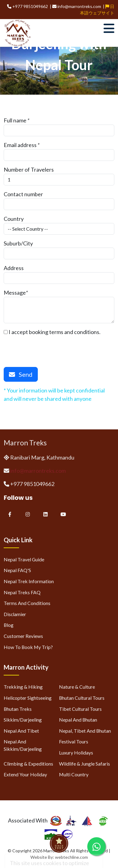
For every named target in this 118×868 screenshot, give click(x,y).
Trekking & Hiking (23, 687)
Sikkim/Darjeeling (23, 720)
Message (15, 293)
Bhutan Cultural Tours (82, 698)
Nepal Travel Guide (24, 559)
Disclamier (15, 614)
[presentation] (50, 348)
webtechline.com (71, 857)
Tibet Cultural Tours (80, 709)
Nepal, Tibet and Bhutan (85, 731)
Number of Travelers (29, 169)
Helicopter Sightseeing (28, 698)
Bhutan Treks (18, 709)
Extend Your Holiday (25, 774)
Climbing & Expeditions (28, 764)
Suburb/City (18, 243)
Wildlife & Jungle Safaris (85, 764)
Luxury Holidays (76, 753)
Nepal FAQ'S (17, 570)
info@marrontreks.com (38, 471)
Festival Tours (74, 741)
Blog (9, 625)
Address (14, 268)
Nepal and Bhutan (78, 720)
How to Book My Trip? (28, 647)
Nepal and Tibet (21, 731)
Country (14, 219)
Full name (15, 120)
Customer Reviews (23, 636)
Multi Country (74, 774)
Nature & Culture (77, 687)
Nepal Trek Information (29, 581)
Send (21, 374)
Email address (20, 145)
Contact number (23, 194)
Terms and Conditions (27, 603)
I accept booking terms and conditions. (52, 332)
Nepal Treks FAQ (22, 592)
